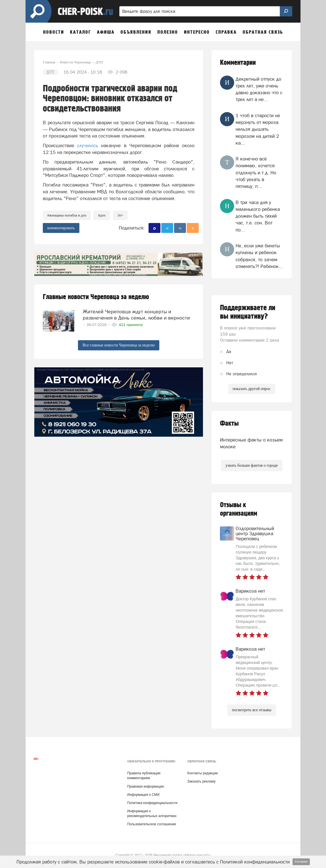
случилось (88, 145)
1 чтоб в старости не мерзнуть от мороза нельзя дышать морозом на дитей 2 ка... (258, 129)
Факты (229, 424)
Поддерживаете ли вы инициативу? (248, 312)
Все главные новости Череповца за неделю (119, 345)
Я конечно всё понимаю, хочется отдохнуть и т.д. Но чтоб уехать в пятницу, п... (256, 172)
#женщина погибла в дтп (67, 215)
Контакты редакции (203, 773)
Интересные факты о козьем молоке (251, 443)
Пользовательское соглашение (152, 824)
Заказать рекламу (202, 781)
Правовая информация (146, 786)
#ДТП (102, 215)
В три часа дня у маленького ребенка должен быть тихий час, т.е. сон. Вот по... (258, 216)
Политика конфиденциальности (152, 803)
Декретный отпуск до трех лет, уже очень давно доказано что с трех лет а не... (259, 89)
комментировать (61, 228)
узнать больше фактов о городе (251, 465)
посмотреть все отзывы (252, 710)
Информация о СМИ (143, 795)
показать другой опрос (252, 389)
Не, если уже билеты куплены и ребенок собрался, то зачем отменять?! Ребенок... (259, 256)
